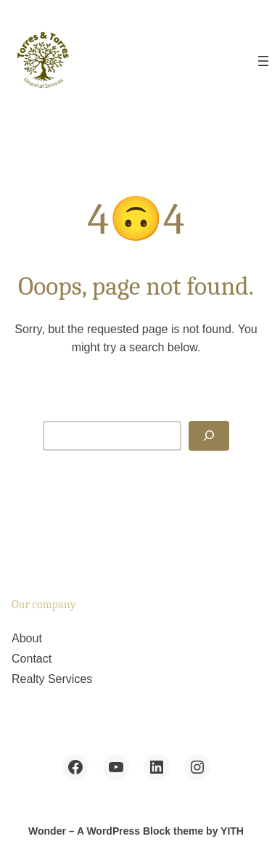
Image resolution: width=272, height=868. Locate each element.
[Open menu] (263, 61)
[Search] (209, 436)
